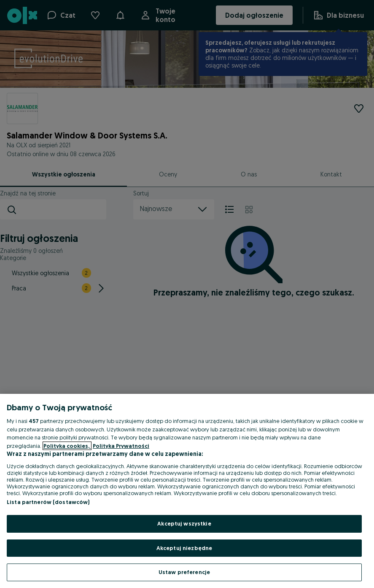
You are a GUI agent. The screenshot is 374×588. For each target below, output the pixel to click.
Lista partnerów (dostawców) (48, 502)
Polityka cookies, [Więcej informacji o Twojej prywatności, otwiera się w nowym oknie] (67, 446)
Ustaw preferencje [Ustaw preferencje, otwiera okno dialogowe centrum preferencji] (184, 572)
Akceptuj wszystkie (184, 523)
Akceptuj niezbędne (184, 548)
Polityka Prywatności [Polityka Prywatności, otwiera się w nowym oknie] (121, 446)
